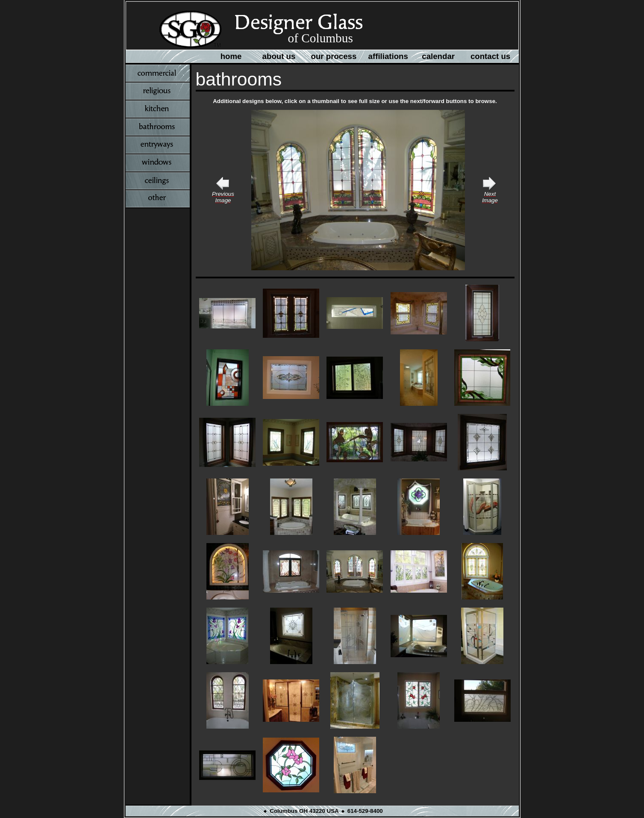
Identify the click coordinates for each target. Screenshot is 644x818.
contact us (490, 56)
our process (334, 56)
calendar (438, 56)
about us (279, 56)
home (231, 56)
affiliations (388, 56)
